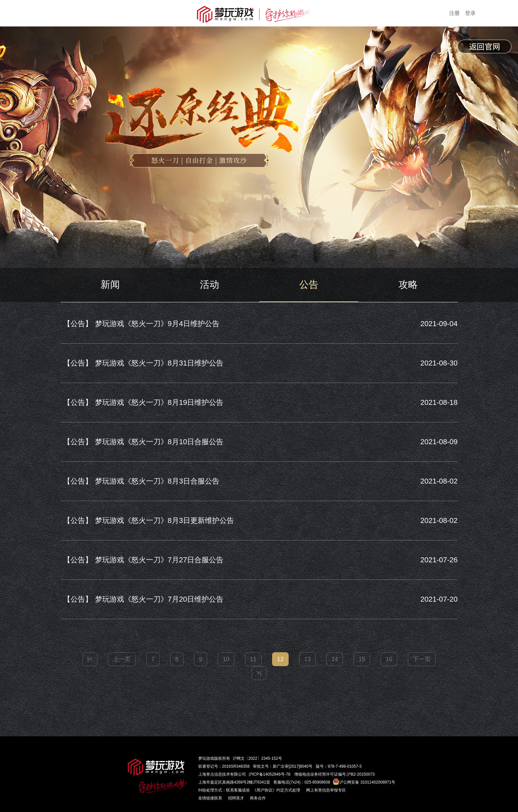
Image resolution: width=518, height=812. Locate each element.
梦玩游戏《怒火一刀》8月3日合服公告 (140, 481)
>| (259, 673)
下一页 (422, 659)
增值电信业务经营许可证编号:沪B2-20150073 (334, 774)
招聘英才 (236, 798)
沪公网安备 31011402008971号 (364, 782)
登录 (470, 13)
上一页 (122, 659)
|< (90, 659)
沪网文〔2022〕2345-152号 (257, 758)
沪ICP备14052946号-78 (270, 774)
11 (253, 659)
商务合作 (258, 798)
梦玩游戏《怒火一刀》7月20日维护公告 (142, 599)
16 (389, 659)
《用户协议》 (264, 790)
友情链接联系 (210, 798)
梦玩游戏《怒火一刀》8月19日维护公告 (142, 402)
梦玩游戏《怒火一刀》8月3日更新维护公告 (147, 520)
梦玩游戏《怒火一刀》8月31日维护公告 (142, 363)
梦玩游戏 (206, 758)
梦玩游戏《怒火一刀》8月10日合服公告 (142, 442)
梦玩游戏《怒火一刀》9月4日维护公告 (140, 324)
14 (335, 659)
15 (362, 659)
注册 (454, 13)
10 (226, 659)
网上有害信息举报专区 (326, 790)
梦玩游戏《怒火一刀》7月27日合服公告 (142, 560)
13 (307, 659)
